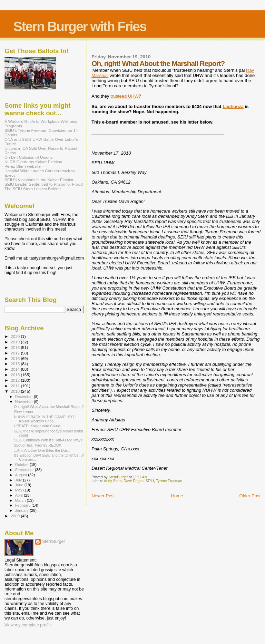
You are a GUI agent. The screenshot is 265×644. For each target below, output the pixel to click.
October (23, 465)
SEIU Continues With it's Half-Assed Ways (48, 440)
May (19, 490)
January (23, 510)
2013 (16, 375)
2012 (16, 380)
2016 (16, 358)
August (22, 475)
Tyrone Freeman (169, 481)
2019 (16, 342)
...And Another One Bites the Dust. (42, 450)
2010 (16, 391)
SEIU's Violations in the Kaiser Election (40, 180)
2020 (16, 336)
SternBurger (54, 541)
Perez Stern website (23, 166)
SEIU (150, 481)
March (21, 500)
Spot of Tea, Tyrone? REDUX (37, 445)
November (24, 402)
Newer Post (103, 496)
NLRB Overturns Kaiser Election (33, 162)
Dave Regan (134, 481)
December (24, 397)
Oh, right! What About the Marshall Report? (49, 407)
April (19, 495)
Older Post (250, 496)
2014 (16, 369)
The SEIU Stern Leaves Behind (33, 189)
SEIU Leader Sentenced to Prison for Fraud (44, 184)
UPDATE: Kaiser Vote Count (37, 426)
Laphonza (233, 106)
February (23, 505)
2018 (16, 347)
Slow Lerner (23, 412)
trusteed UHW (125, 96)
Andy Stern (113, 481)
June (20, 485)
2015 (16, 364)
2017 (16, 353)
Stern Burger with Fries (80, 26)
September (25, 470)
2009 (16, 516)
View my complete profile (28, 625)
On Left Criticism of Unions (28, 157)
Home (177, 496)
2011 (16, 386)
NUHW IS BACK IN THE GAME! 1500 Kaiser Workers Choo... (45, 419)
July (19, 480)
